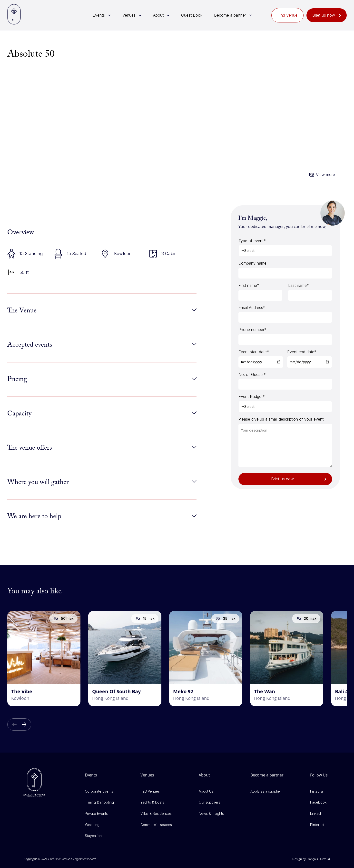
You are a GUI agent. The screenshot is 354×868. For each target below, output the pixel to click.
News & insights (211, 813)
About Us (206, 791)
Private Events (96, 813)
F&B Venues (150, 791)
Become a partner (230, 15)
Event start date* (254, 352)
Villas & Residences (156, 813)
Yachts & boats (152, 802)
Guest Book (192, 15)
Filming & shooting (99, 802)
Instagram (318, 791)
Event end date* (302, 352)
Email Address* (252, 308)
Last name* (299, 285)
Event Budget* (252, 396)
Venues (129, 15)
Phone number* (252, 330)
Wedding (92, 825)
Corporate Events (99, 791)
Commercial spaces (156, 825)
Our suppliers (209, 802)
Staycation (93, 836)
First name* (249, 285)
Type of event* (252, 241)
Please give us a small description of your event (281, 419)
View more (325, 175)
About (158, 15)
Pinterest (317, 825)
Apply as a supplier (266, 791)
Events (99, 15)
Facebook (318, 802)
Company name (252, 263)
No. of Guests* (252, 374)
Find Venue (287, 15)
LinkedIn (317, 813)
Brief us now (324, 15)
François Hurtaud (318, 859)
